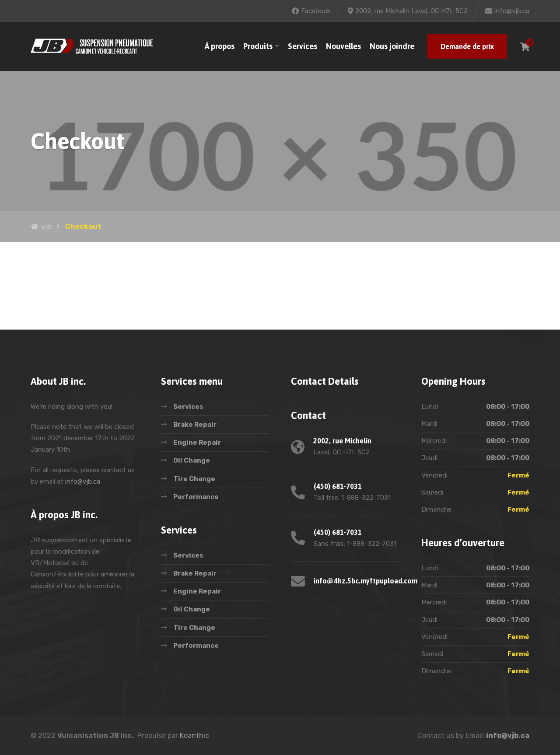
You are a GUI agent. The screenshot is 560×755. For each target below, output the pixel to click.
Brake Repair (195, 425)
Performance (196, 497)
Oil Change (192, 460)
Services (303, 46)
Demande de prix (467, 46)
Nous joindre (392, 46)
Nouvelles (343, 46)
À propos (220, 46)
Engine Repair (197, 442)
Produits (258, 46)
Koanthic (194, 736)
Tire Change (194, 479)
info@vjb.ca (83, 481)
